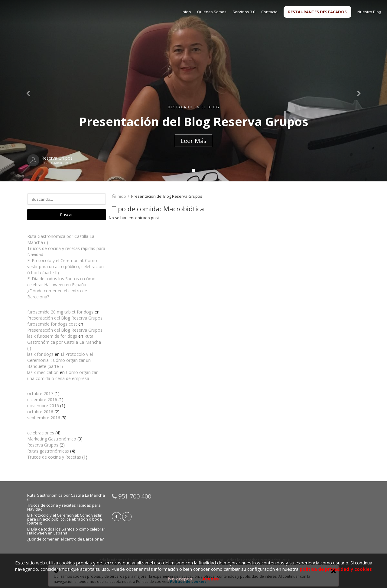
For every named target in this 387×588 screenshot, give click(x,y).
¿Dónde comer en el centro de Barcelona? (65, 539)
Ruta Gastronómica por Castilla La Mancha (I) (64, 342)
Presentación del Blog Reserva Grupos (65, 318)
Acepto (211, 579)
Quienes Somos (212, 12)
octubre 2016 (40, 412)
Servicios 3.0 (244, 12)
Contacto (269, 12)
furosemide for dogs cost (52, 324)
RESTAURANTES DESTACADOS (317, 12)
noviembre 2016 (43, 406)
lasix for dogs (40, 354)
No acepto (180, 579)
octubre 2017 (40, 393)
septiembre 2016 (44, 418)
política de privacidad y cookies (336, 569)
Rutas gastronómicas (48, 451)
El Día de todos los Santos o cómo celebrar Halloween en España (61, 282)
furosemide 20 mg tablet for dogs (60, 312)
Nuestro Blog (369, 12)
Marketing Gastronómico (52, 439)
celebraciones (41, 433)
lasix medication (43, 372)
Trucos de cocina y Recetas (54, 457)
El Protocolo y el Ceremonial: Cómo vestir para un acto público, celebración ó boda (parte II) (65, 266)
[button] (29, 91)
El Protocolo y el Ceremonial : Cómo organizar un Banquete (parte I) (60, 360)
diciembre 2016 (42, 400)
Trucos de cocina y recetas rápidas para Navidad (64, 507)
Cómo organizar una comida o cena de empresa (62, 375)
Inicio (186, 12)
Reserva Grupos (43, 445)
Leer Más (193, 141)
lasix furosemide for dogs (52, 336)
